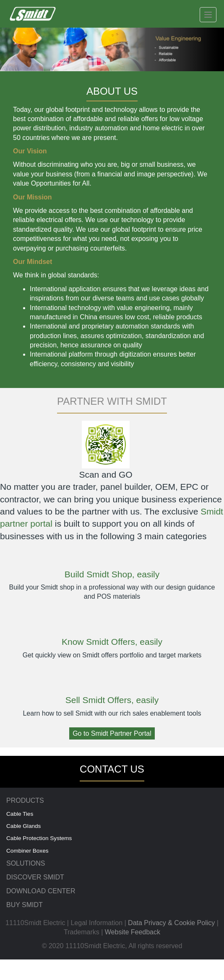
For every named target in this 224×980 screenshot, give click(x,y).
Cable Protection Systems (39, 838)
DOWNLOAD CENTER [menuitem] (41, 891)
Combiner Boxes (27, 851)
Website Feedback (133, 932)
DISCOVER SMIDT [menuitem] (35, 877)
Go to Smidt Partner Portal (112, 733)
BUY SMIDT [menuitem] (25, 905)
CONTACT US (112, 769)
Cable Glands (23, 826)
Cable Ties (20, 814)
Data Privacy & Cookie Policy (171, 923)
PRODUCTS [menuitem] (25, 800)
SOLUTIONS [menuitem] (26, 863)
